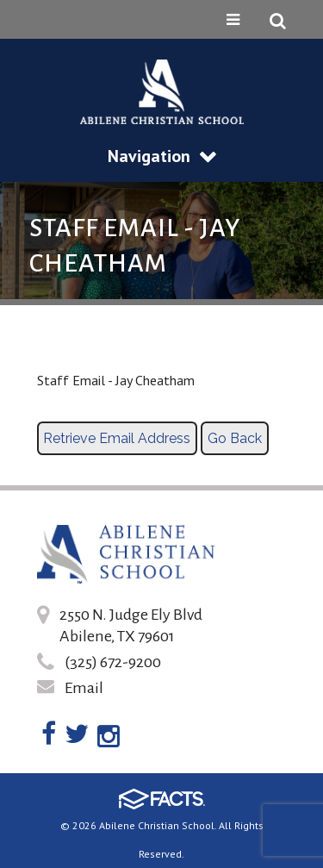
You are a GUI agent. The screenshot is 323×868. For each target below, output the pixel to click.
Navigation (162, 156)
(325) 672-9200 (113, 662)
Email (84, 688)
